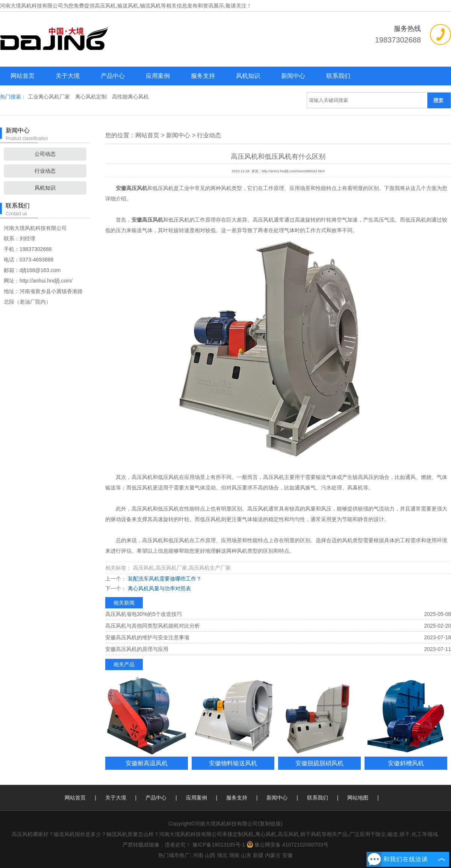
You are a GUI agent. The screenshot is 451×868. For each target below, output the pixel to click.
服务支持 (203, 76)
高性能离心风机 (130, 97)
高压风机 (105, 6)
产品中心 (113, 76)
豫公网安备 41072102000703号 (288, 845)
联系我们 (338, 76)
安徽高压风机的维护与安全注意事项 (147, 637)
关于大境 (68, 76)
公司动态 (45, 154)
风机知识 (248, 76)
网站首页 (23, 76)
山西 (210, 855)
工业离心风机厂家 (50, 97)
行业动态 (45, 171)
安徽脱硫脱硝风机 (319, 763)
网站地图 (358, 798)
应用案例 (158, 76)
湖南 (234, 855)
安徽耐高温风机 (147, 763)
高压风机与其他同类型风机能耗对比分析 (153, 626)
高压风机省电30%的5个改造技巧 (144, 614)
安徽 (288, 855)
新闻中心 (293, 76)
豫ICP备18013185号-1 (219, 845)
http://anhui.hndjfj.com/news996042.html (293, 171)
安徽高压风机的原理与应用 (137, 649)
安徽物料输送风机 (233, 763)
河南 (198, 855)
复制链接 (270, 824)
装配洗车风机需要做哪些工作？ (164, 579)
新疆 (258, 855)
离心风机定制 (92, 97)
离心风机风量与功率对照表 (159, 588)
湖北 (222, 855)
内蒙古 (273, 855)
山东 (246, 855)
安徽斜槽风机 (406, 763)
